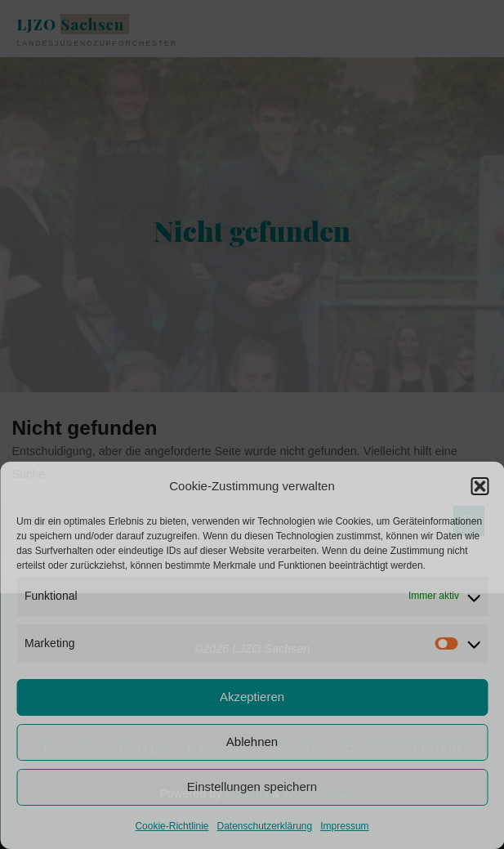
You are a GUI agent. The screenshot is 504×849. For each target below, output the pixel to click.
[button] (479, 486)
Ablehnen (252, 742)
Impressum (344, 826)
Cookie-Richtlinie (172, 826)
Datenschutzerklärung (264, 826)
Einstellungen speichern (252, 786)
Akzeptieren (252, 697)
